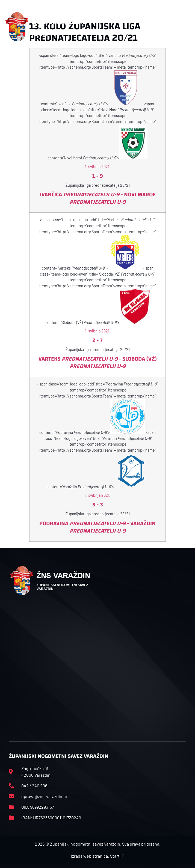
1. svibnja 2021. (98, 167)
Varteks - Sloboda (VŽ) (98, 363)
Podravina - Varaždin (97, 527)
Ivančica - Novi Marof (98, 198)
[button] (187, 27)
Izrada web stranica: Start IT (97, 856)
